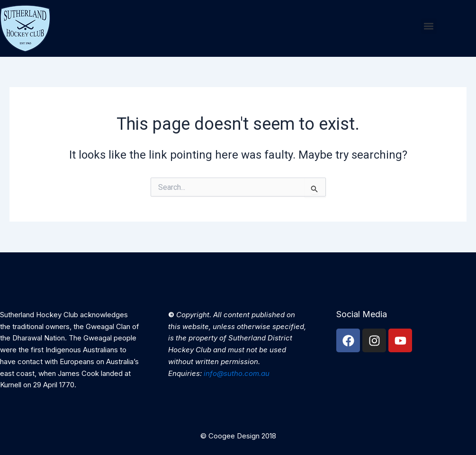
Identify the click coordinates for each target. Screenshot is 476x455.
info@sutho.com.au (237, 373)
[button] (429, 26)
